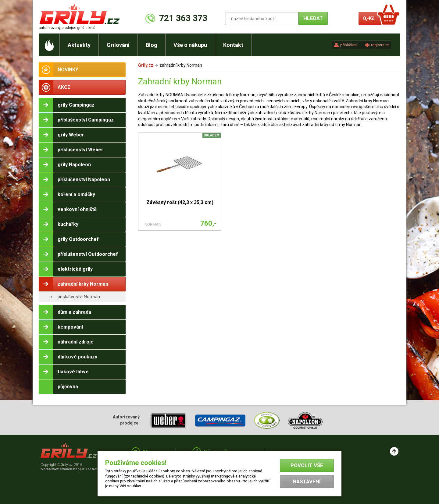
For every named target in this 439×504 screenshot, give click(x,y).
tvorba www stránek (72, 469)
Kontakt (233, 45)
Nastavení (307, 481)
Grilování (118, 45)
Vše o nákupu (190, 45)
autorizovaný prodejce (67, 28)
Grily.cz (146, 65)
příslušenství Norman (79, 297)
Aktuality (79, 45)
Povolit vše (307, 465)
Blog (152, 45)
